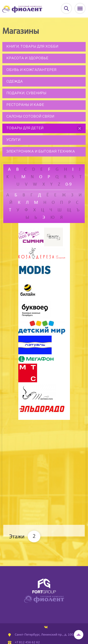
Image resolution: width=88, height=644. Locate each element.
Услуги (13, 140)
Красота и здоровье (27, 58)
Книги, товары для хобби (32, 47)
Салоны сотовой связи (30, 117)
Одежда (15, 82)
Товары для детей (25, 128)
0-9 (69, 184)
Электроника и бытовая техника (41, 152)
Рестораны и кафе (25, 105)
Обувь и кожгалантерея (31, 70)
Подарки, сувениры (26, 93)
